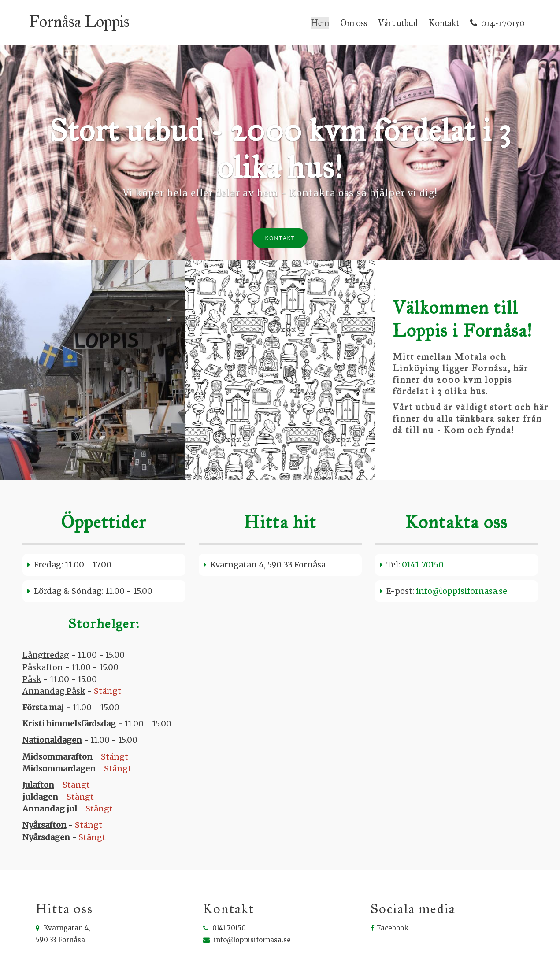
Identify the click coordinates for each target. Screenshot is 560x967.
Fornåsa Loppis (79, 18)
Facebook (389, 921)
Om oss (354, 19)
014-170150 (497, 19)
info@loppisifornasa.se (462, 584)
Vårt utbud (398, 19)
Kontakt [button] (280, 231)
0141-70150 (423, 557)
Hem (320, 19)
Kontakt (444, 19)
